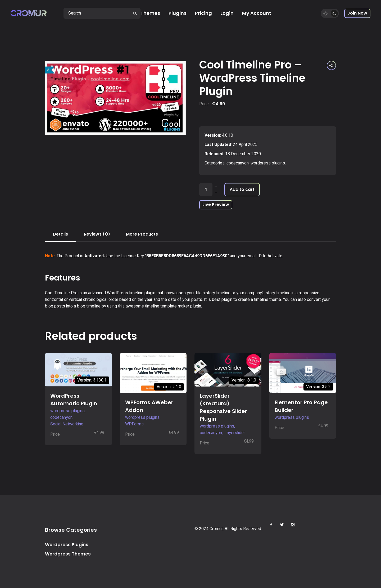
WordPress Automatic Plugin (74, 400)
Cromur (216, 529)
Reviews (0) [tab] (97, 234)
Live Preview (216, 205)
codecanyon (238, 163)
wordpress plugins (268, 163)
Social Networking (67, 424)
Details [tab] (60, 234)
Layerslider (235, 433)
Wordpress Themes (68, 554)
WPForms (134, 424)
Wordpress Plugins (67, 545)
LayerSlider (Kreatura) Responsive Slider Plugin (223, 407)
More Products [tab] (142, 234)
